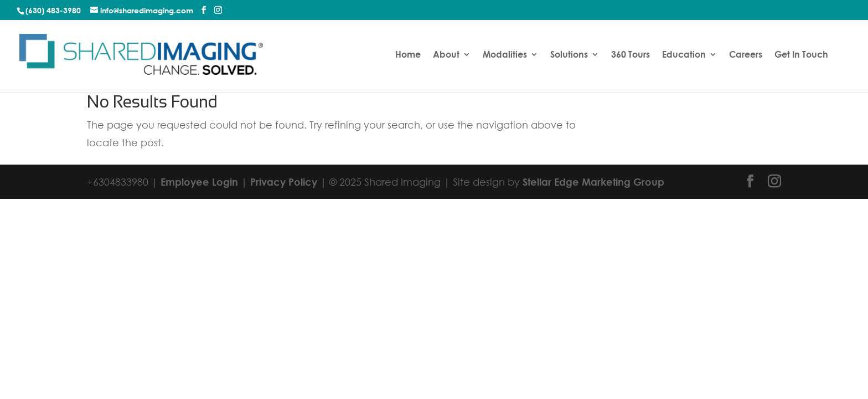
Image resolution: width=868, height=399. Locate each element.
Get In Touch (801, 55)
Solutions (569, 55)
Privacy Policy (284, 182)
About (446, 55)
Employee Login (199, 182)
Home (408, 55)
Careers (746, 55)
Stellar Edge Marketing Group (593, 182)
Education (684, 55)
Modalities (505, 55)
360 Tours (631, 55)
